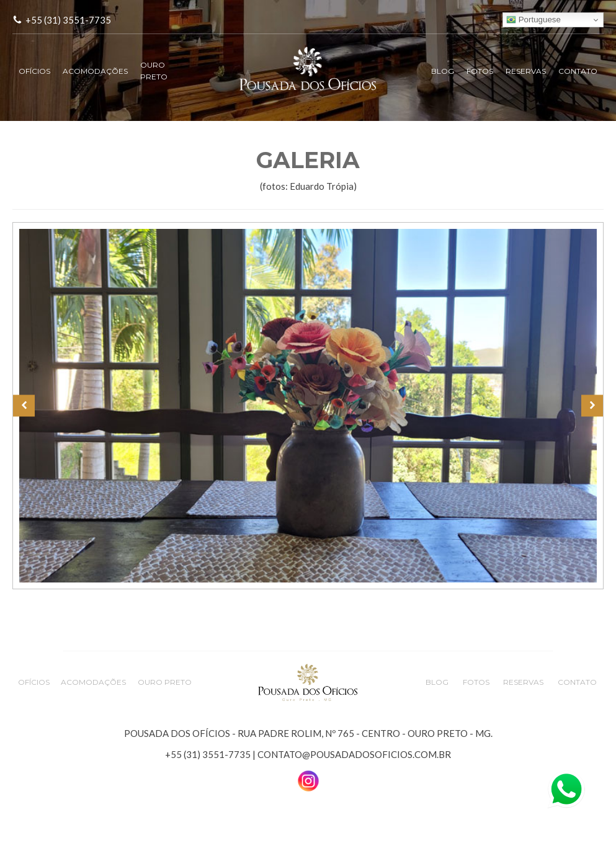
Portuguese (533, 20)
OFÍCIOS (34, 71)
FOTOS (480, 71)
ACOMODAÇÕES (95, 71)
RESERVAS (526, 71)
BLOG (443, 71)
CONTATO (578, 71)
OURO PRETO (154, 71)
